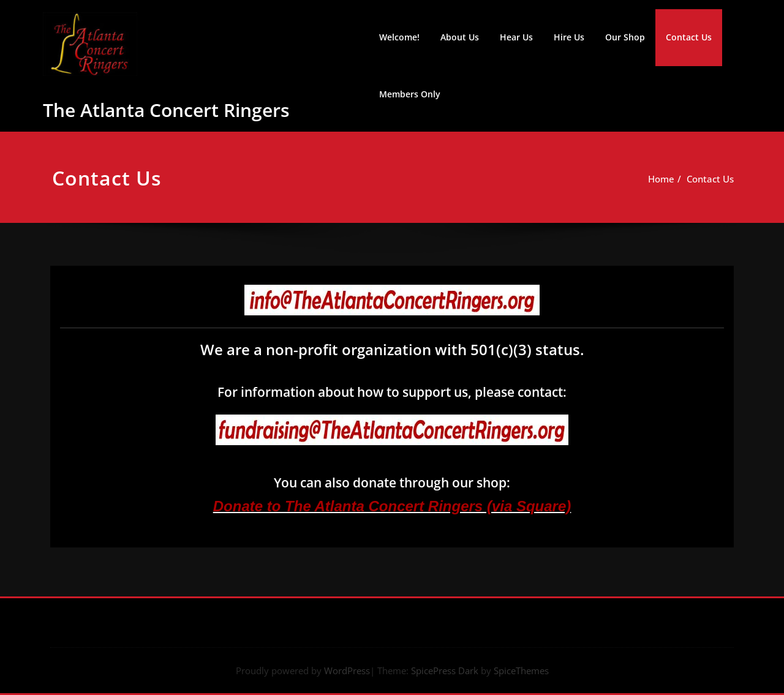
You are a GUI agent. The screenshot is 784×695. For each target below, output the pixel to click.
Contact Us (689, 37)
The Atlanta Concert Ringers (166, 110)
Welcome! (399, 37)
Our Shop (625, 37)
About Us (460, 37)
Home (667, 179)
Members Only (410, 94)
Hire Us (569, 37)
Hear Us (516, 37)
